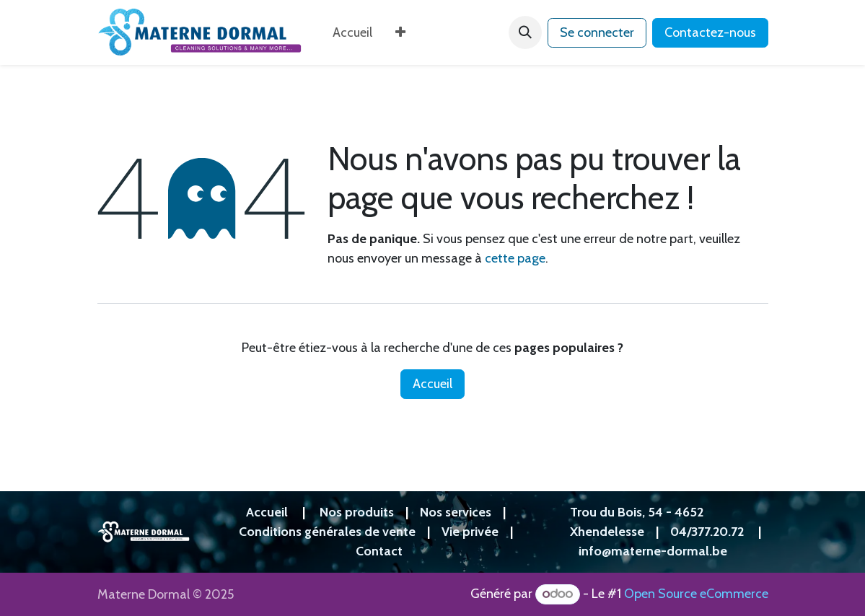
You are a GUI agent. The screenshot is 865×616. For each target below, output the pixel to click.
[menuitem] (352, 33)
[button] (525, 32)
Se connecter (597, 32)
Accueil (432, 384)
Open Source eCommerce (696, 594)
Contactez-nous (710, 32)
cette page (515, 258)
